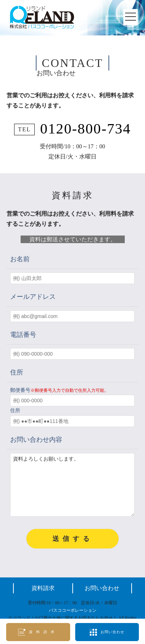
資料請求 (43, 599)
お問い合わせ (102, 599)
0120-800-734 (86, 129)
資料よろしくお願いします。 (72, 490)
